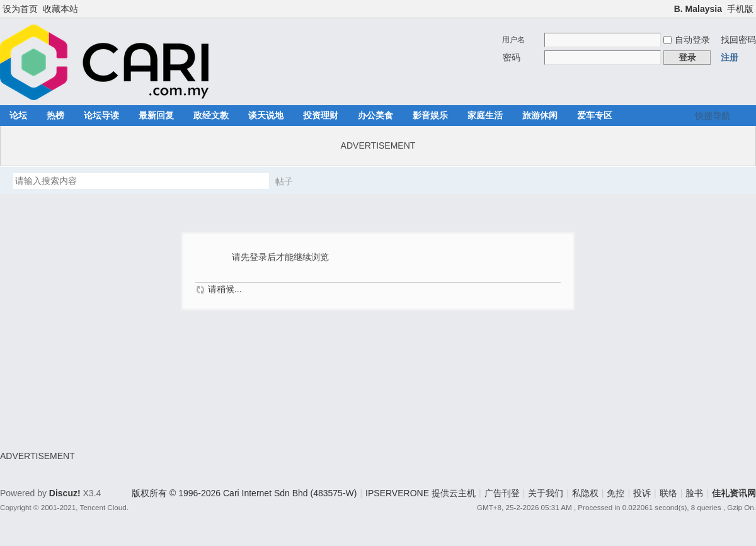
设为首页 (20, 9)
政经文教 (211, 115)
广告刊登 (502, 493)
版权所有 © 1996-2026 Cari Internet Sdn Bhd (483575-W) (244, 493)
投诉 (642, 493)
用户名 (513, 40)
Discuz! (65, 493)
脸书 (694, 493)
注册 (730, 57)
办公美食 (375, 115)
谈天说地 (266, 115)
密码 (512, 57)
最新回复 (156, 115)
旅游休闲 (540, 115)
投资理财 (321, 115)
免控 (616, 493)
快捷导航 (713, 116)
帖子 (284, 181)
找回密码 (738, 40)
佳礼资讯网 (734, 493)
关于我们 (546, 493)
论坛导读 (101, 115)
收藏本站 (60, 9)
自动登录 (687, 40)
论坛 (18, 115)
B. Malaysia (698, 9)
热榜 (55, 115)
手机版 (740, 9)
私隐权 (585, 493)
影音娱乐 (430, 115)
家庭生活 (485, 115)
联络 (668, 493)
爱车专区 (595, 115)
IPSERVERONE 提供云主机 (421, 493)
